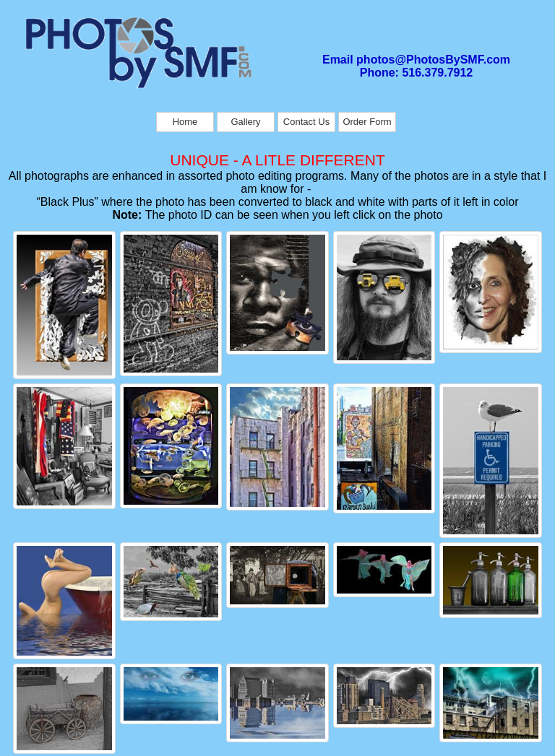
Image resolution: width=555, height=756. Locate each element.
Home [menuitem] (185, 122)
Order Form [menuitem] (367, 122)
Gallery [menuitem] (245, 122)
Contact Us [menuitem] (306, 122)
